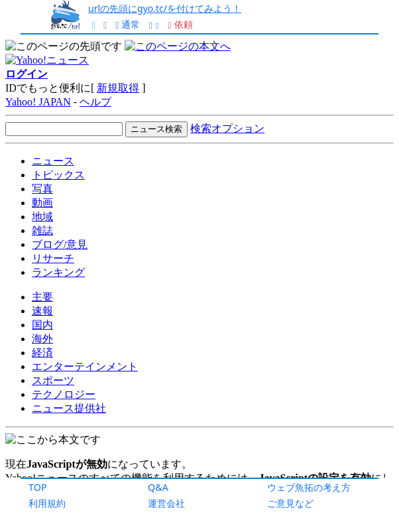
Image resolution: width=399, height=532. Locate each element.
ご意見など (290, 503)
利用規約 (47, 503)
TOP (38, 487)
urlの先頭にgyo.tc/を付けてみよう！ (165, 8)
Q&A (158, 487)
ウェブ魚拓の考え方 (309, 487)
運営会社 (166, 503)
